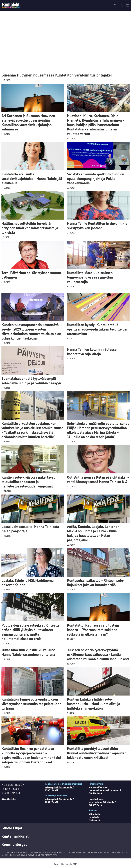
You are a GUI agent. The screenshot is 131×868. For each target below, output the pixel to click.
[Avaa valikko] (115, 5)
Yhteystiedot (95, 814)
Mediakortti (94, 820)
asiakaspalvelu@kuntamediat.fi (60, 787)
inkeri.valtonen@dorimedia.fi (102, 802)
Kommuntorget (14, 844)
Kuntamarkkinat (15, 836)
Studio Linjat (12, 828)
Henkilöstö (94, 817)
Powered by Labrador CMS (65, 864)
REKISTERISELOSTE (49, 855)
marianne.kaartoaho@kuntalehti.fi (105, 790)
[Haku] (121, 5)
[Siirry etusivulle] (11, 5)
